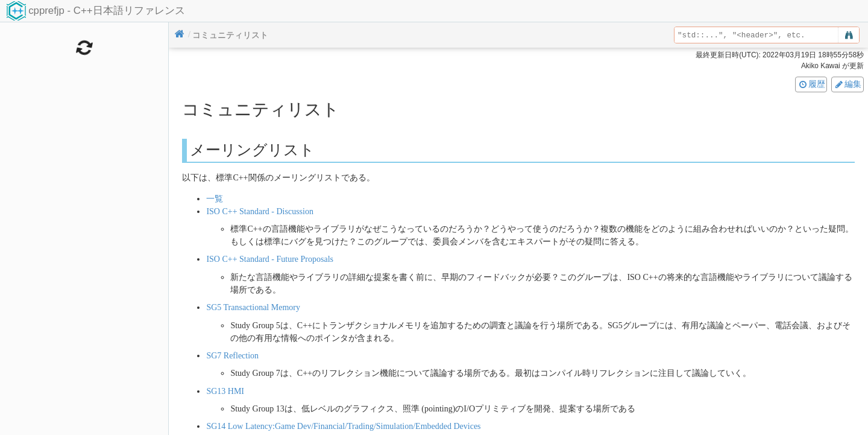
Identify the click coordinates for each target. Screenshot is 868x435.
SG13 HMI (225, 391)
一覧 (215, 199)
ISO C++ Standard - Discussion (260, 211)
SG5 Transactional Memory (253, 307)
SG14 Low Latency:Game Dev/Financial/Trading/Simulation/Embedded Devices (343, 426)
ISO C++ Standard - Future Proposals (270, 259)
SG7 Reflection (232, 356)
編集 (848, 84)
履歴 (811, 84)
